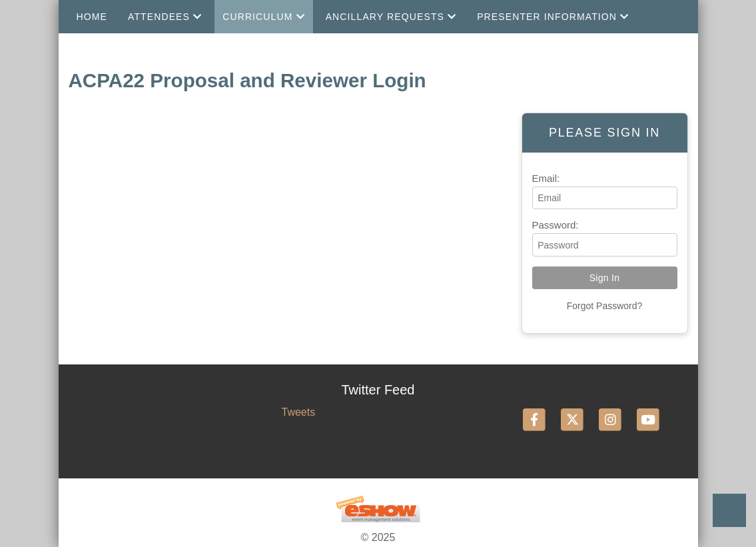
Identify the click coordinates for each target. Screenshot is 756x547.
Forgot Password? (605, 306)
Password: (556, 225)
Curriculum (263, 17)
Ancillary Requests (391, 17)
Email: (546, 178)
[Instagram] (611, 419)
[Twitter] (573, 419)
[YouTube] (648, 419)
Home (92, 17)
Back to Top (729, 510)
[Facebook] (535, 419)
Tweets (298, 412)
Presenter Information (553, 17)
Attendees (165, 17)
